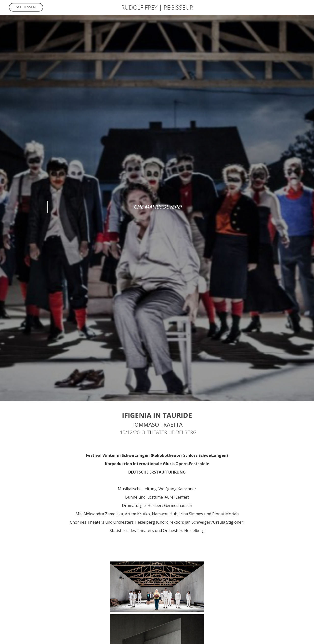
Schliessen (26, 7)
